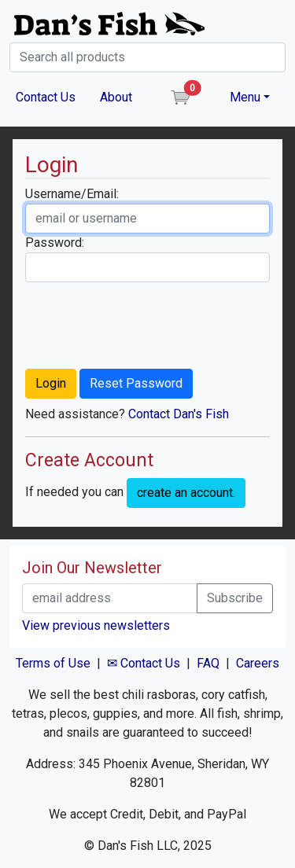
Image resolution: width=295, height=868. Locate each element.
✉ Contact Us (144, 663)
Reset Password (136, 383)
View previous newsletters (96, 625)
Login (51, 383)
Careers (258, 663)
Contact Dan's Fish (179, 414)
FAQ (208, 663)
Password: (55, 243)
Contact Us (46, 97)
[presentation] (145, 325)
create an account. (186, 493)
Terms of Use (53, 663)
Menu (245, 97)
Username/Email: (72, 194)
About (116, 97)
